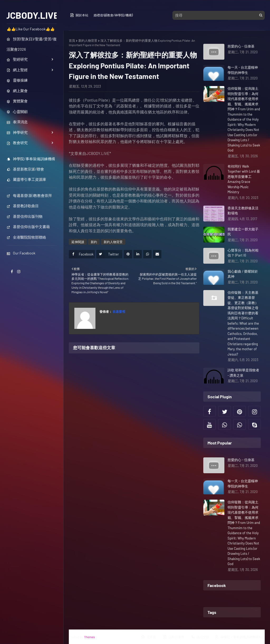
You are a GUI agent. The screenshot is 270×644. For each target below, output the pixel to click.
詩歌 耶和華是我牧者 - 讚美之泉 (243, 373)
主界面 (148, 637)
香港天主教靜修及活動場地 (243, 211)
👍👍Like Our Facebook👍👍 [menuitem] (31, 29)
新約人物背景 (88, 40)
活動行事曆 (173, 637)
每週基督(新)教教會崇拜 (29, 195)
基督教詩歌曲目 (23, 206)
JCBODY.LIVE (32, 15)
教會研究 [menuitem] (17, 143)
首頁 (72, 40)
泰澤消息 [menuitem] (17, 122)
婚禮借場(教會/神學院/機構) (113, 15)
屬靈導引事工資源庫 (26, 179)
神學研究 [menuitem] (17, 132)
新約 (94, 242)
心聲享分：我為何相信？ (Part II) (243, 253)
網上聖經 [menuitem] (17, 70)
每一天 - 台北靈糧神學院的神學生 (243, 70)
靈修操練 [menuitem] (17, 80)
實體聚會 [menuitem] (17, 101)
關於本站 (79, 15)
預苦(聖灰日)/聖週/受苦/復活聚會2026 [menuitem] (32, 44)
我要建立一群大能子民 (243, 232)
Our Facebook (21, 253)
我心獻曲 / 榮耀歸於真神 (243, 274)
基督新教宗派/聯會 (25, 169)
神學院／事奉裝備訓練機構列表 (240, 637)
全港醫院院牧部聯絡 (26, 237)
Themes (90, 637)
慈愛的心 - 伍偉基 (241, 46)
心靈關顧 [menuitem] (17, 112)
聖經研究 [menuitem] (17, 59)
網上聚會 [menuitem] (17, 91)
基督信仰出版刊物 (25, 216)
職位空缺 (200, 637)
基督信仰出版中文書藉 (28, 227)
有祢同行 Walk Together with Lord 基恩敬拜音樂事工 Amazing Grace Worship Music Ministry (244, 179)
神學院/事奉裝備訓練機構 (31, 159)
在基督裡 (119, 311)
